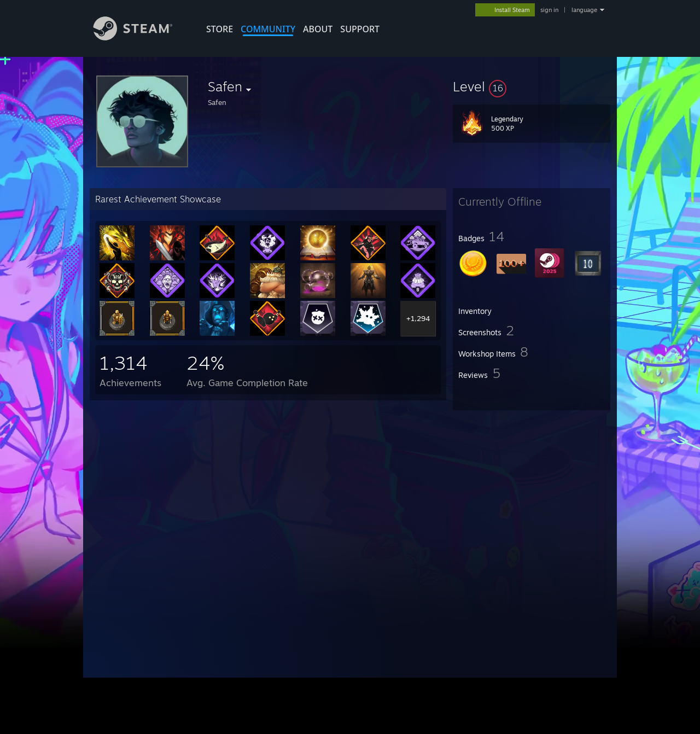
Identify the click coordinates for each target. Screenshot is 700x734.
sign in (549, 10)
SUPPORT (360, 29)
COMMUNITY (268, 29)
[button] (532, 86)
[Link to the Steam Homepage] (141, 37)
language (584, 10)
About (318, 29)
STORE (220, 29)
